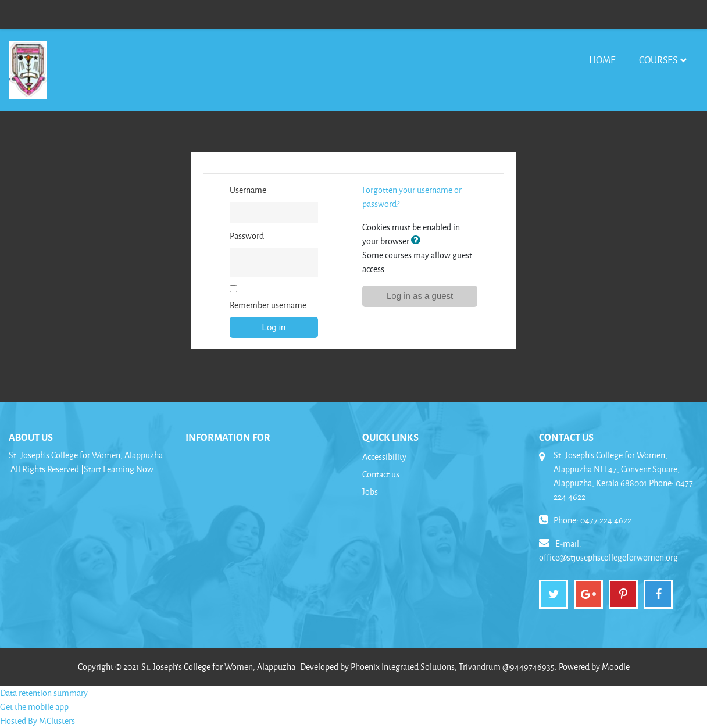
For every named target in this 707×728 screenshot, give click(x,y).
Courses (658, 60)
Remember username (268, 305)
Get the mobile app (34, 707)
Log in (274, 327)
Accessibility (384, 457)
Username (248, 190)
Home (602, 60)
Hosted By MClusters (38, 721)
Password (247, 236)
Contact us (381, 474)
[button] (418, 241)
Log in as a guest (420, 296)
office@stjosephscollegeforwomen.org (608, 557)
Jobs (370, 492)
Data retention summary (44, 693)
